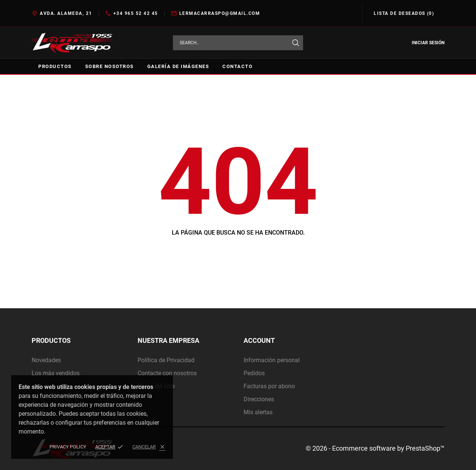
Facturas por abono (269, 386)
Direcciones (259, 399)
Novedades (46, 360)
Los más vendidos (56, 373)
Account (259, 340)
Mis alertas (258, 412)
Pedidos (254, 373)
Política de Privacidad (166, 360)
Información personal (272, 360)
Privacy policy (68, 447)
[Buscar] (296, 43)
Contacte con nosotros (167, 373)
